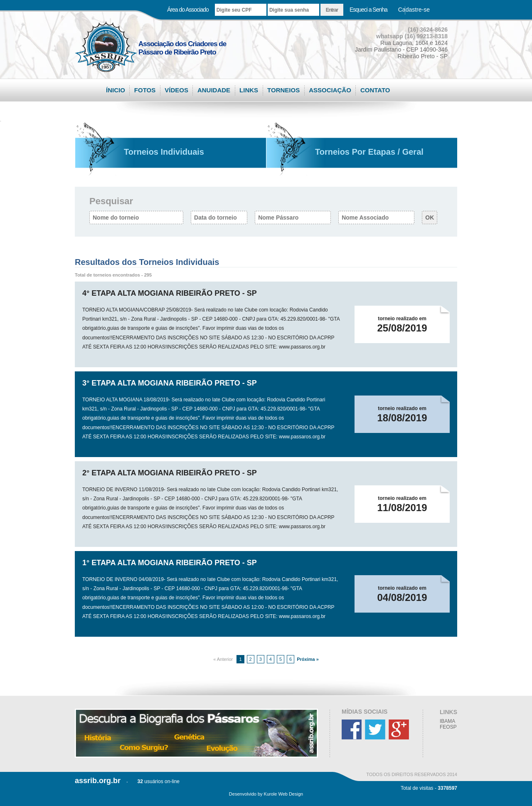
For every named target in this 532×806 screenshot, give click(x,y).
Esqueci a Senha (368, 10)
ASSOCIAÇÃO (330, 90)
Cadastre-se (414, 10)
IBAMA (447, 721)
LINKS (249, 90)
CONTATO (375, 90)
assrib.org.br (98, 781)
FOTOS (145, 90)
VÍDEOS (176, 90)
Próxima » (307, 659)
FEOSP (448, 727)
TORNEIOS (283, 90)
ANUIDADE (214, 90)
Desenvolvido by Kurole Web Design (266, 794)
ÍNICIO (116, 90)
